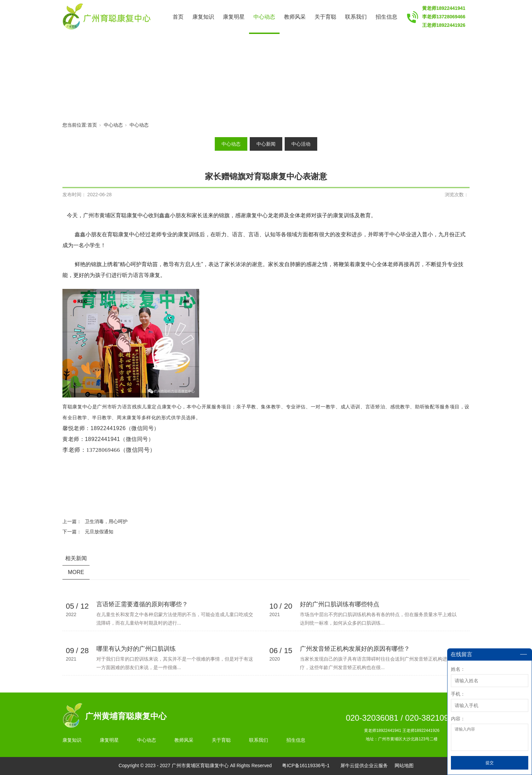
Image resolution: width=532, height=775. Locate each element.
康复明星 (234, 17)
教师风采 (295, 17)
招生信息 (386, 17)
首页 (178, 17)
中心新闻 (266, 144)
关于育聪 (325, 17)
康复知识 (203, 17)
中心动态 (264, 17)
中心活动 (301, 144)
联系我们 (356, 17)
